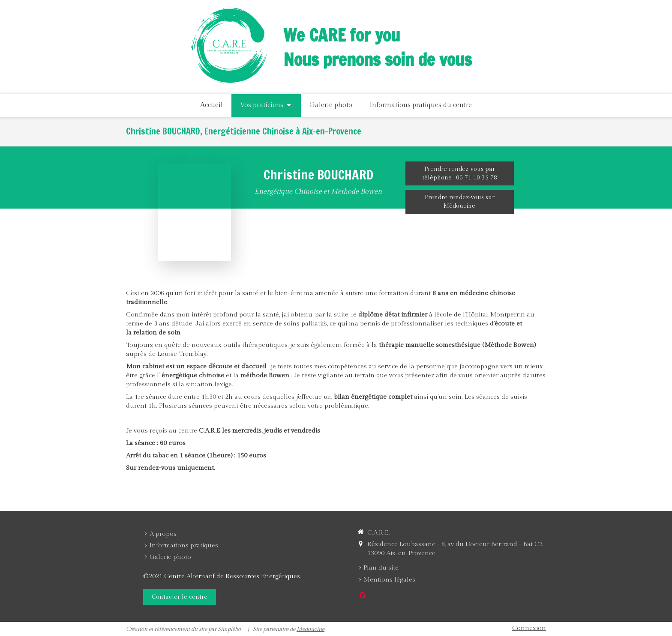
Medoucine (310, 629)
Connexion (529, 628)
